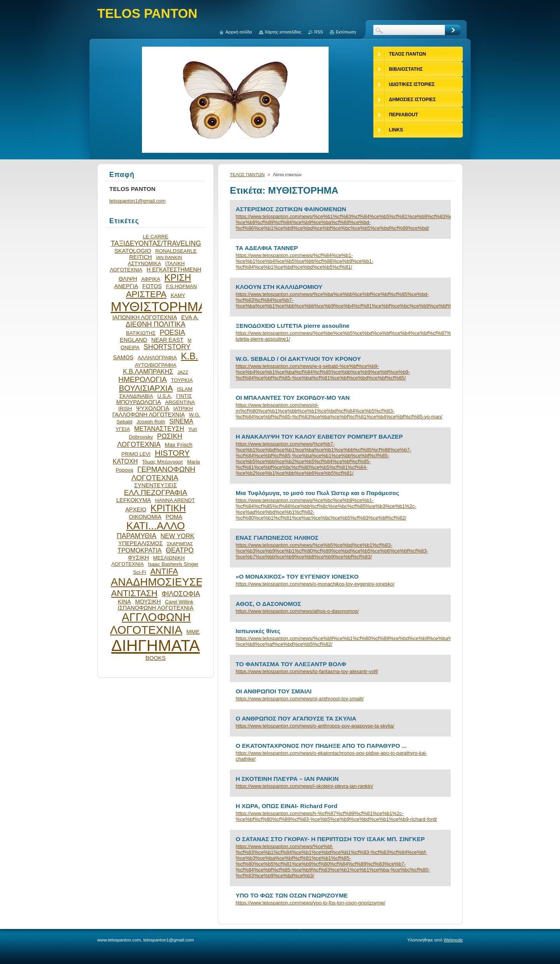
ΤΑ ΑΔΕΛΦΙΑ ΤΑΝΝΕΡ (267, 248)
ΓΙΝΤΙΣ (184, 396)
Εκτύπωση (346, 32)
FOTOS (152, 286)
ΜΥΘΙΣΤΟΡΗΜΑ (159, 307)
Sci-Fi (140, 572)
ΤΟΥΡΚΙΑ (182, 380)
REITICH (140, 257)
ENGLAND (133, 340)
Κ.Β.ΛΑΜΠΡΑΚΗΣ (148, 371)
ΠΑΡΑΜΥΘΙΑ (136, 536)
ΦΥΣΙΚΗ (138, 558)
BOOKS (156, 658)
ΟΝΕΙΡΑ (130, 347)
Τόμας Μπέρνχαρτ (162, 462)
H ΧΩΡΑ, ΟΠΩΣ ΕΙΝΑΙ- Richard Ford (286, 806)
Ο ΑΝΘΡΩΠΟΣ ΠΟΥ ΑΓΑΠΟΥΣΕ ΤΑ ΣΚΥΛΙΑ (296, 718)
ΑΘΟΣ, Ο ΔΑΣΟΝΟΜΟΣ (268, 604)
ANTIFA (164, 571)
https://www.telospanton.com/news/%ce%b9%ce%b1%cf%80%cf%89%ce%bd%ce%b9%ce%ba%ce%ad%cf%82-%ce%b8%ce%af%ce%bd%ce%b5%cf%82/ (340, 641)
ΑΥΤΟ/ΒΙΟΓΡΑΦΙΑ (155, 365)
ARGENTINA (180, 402)
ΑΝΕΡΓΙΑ (126, 286)
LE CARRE (156, 237)
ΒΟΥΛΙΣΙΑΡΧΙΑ (146, 388)
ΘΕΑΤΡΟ (180, 550)
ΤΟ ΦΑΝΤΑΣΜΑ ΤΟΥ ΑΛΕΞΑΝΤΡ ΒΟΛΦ (291, 664)
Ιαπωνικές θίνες (258, 631)
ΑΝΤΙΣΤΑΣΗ (134, 593)
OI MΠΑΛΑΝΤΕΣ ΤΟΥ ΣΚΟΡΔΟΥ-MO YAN (293, 398)
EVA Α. (190, 317)
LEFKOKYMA (134, 500)
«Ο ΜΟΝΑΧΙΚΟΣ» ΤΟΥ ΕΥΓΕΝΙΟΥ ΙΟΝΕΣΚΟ (297, 576)
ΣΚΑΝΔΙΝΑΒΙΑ (136, 396)
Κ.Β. (189, 356)
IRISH (125, 409)
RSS (318, 32)
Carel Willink (179, 602)
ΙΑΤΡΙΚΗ (183, 409)
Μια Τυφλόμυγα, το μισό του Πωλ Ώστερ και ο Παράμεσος (317, 493)
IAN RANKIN (169, 257)
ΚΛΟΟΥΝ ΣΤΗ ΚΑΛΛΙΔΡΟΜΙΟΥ (279, 287)
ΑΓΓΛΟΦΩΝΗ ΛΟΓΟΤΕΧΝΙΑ (150, 624)
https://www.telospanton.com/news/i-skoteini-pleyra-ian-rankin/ (304, 786)
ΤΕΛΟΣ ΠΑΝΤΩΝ (247, 175)
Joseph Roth (151, 422)
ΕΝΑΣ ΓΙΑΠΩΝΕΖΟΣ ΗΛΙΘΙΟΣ (277, 538)
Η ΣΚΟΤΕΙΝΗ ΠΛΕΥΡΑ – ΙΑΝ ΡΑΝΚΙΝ (287, 779)
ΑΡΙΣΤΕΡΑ (146, 294)
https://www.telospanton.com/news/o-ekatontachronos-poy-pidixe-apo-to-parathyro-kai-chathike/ (331, 756)
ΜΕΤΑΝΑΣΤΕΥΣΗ (159, 429)
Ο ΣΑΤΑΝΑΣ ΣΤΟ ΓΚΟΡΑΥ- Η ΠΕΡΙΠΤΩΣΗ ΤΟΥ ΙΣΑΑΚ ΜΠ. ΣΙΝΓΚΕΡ (330, 839)
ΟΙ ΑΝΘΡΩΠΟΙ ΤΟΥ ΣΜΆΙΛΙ (274, 691)
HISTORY (172, 453)
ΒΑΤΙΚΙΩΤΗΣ (141, 333)
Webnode (453, 940)
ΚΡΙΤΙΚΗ (168, 508)
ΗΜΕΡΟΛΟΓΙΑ (143, 379)
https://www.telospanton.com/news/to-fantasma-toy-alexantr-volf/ (307, 671)
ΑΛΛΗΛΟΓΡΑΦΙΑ (157, 358)
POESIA (172, 332)
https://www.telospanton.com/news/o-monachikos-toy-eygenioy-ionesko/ (315, 584)
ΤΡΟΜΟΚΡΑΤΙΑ (140, 550)
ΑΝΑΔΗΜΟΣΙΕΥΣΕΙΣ (162, 582)
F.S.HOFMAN (181, 286)
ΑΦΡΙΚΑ (151, 279)
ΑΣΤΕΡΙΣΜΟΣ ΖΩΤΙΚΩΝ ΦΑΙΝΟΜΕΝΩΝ (291, 209)
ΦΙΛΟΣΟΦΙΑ (181, 594)
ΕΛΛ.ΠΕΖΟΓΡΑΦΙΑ (156, 492)
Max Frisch (179, 445)
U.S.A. (164, 396)
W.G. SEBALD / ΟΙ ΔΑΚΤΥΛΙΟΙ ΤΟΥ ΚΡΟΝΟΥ (298, 359)
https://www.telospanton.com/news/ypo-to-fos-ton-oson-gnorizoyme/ (311, 903)
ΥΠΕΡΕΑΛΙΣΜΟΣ (140, 543)
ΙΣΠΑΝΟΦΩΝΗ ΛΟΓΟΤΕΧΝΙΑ (156, 608)
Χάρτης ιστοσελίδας (283, 32)
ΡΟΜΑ (174, 517)
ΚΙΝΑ (124, 602)
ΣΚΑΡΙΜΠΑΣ (180, 543)
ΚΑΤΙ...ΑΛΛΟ (156, 526)
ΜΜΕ (193, 632)
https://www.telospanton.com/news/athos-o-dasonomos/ (297, 611)
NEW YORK (178, 536)
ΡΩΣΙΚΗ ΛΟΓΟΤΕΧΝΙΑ (150, 440)
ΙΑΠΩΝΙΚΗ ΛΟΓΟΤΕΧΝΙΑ (145, 317)
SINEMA (181, 421)
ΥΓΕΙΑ (123, 429)
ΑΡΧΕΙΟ (136, 509)
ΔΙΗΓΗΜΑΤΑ (156, 646)
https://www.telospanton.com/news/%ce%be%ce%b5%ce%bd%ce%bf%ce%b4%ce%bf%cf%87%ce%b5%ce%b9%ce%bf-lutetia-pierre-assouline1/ (340, 336)
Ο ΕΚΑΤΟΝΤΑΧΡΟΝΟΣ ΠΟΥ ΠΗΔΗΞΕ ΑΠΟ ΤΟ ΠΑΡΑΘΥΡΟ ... (321, 746)
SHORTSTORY (167, 347)
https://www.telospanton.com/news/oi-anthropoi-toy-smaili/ (300, 699)
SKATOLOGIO (133, 251)
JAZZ (183, 372)
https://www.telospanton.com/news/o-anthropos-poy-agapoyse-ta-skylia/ (315, 726)
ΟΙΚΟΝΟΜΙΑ (145, 517)
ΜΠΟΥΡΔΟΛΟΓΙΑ (139, 402)
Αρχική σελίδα (239, 32)
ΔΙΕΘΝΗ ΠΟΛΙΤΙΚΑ (155, 324)
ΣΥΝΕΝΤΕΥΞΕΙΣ (156, 485)
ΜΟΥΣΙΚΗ (148, 602)
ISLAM (185, 389)
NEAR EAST (167, 340)
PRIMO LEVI (136, 454)
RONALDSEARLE (176, 251)
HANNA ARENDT (175, 500)
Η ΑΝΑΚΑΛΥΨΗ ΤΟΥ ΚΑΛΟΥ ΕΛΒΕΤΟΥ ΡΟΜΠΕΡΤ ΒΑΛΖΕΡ (319, 437)
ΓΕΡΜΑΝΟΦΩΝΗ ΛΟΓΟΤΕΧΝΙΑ (163, 473)
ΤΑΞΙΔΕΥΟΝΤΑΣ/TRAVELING (156, 243)
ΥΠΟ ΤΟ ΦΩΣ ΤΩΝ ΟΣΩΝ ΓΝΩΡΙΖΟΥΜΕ (292, 895)
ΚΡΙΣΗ (178, 278)
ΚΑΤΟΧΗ (125, 461)
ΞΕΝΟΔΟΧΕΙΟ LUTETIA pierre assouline (293, 326)
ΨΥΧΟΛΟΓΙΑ (153, 408)
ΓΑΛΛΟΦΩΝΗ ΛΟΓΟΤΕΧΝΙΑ (149, 415)
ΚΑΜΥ (178, 295)
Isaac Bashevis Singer (173, 564)
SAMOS (123, 357)
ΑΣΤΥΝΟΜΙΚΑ (144, 263)
